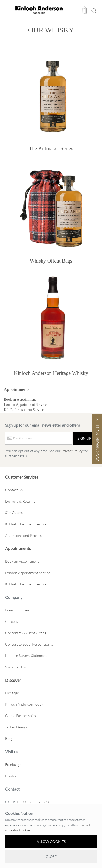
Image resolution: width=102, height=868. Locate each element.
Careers (11, 621)
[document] (51, 837)
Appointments (17, 390)
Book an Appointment (20, 399)
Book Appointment (97, 443)
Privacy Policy (72, 451)
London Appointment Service (25, 405)
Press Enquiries (17, 610)
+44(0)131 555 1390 (33, 802)
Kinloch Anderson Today (24, 704)
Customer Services (22, 477)
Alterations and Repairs (23, 535)
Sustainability (15, 667)
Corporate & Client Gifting (26, 633)
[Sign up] (84, 438)
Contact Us (14, 490)
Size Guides (14, 513)
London (11, 776)
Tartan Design (16, 727)
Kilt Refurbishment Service (24, 410)
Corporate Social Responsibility (29, 644)
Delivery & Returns (20, 501)
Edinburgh (13, 765)
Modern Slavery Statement (26, 656)
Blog (9, 738)
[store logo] (39, 10)
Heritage (12, 693)
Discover (13, 680)
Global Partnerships (21, 716)
